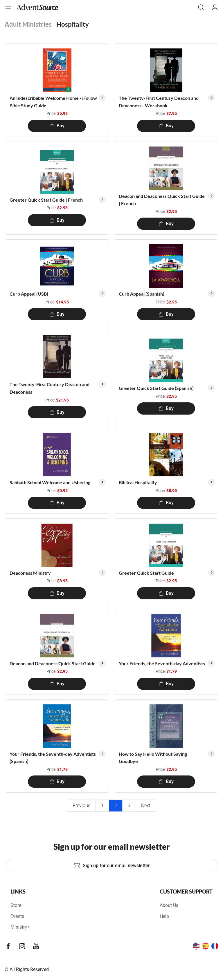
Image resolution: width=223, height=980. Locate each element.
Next (146, 805)
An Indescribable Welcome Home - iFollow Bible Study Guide (53, 102)
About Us (169, 905)
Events (17, 916)
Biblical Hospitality (138, 482)
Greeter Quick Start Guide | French (46, 200)
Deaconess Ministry (30, 573)
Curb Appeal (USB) (29, 294)
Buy (57, 126)
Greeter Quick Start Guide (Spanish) (156, 388)
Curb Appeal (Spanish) (142, 294)
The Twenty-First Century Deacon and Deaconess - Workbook (159, 102)
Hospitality (73, 24)
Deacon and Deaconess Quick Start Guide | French (162, 200)
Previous (81, 805)
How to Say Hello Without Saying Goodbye (153, 758)
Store (16, 905)
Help (164, 916)
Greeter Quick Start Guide (146, 573)
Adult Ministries (28, 24)
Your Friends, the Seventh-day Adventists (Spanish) (53, 758)
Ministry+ (20, 927)
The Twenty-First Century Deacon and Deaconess (50, 388)
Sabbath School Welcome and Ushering (50, 482)
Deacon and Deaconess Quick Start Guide (53, 663)
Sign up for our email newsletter (112, 866)
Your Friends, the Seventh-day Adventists (162, 663)
